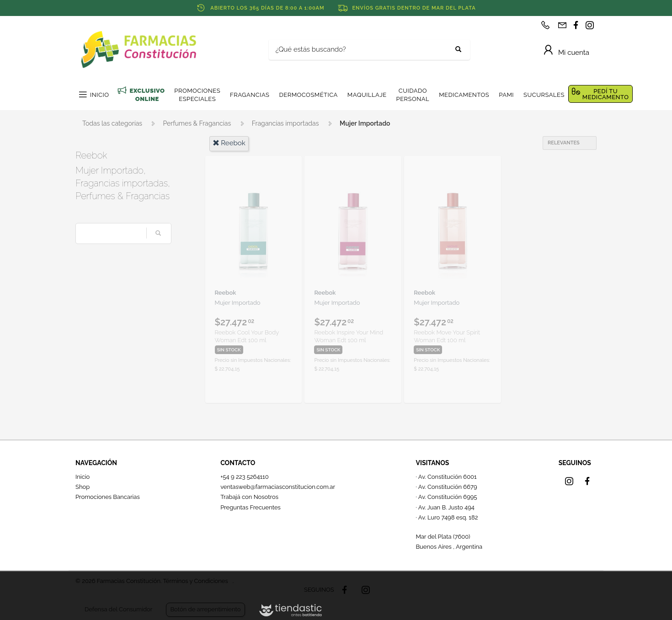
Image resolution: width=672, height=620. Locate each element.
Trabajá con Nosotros (249, 497)
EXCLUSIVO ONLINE (147, 95)
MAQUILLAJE (367, 95)
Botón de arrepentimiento (205, 609)
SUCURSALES (544, 95)
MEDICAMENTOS (464, 95)
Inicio (83, 477)
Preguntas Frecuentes (251, 507)
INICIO (99, 95)
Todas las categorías (112, 123)
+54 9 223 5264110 (245, 477)
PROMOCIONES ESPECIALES (197, 95)
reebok (229, 143)
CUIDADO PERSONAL (413, 95)
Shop (83, 487)
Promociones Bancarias (108, 497)
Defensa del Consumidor (118, 609)
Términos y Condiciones (195, 581)
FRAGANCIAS (250, 95)
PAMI (506, 95)
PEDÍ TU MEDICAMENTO (606, 94)
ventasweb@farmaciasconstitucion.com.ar (278, 487)
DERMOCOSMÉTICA (308, 95)
